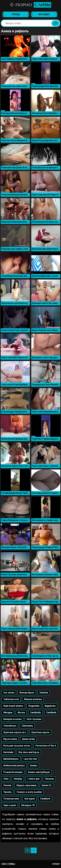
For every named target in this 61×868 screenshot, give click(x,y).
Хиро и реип (10, 805)
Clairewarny (27, 726)
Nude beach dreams (13, 706)
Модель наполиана (26, 785)
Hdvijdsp (18, 779)
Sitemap (56, 864)
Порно (30, 5)
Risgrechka (34, 706)
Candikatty (51, 713)
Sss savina (9, 693)
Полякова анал (11, 799)
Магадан (8, 713)
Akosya (21, 713)
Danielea (44, 693)
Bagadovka (50, 706)
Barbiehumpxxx (11, 759)
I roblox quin (33, 779)
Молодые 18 (28, 805)
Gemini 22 (46, 785)
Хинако (34, 766)
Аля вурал (30, 799)
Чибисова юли (11, 699)
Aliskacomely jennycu (14, 766)
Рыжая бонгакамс (13, 772)
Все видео (44, 14)
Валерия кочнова (12, 719)
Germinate (8, 752)
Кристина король (40, 732)
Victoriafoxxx (10, 726)
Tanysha (7, 792)
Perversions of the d (46, 746)
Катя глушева (34, 719)
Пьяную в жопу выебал (29, 792)
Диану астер (28, 739)
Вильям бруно (27, 693)
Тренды (16, 14)
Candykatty (35, 713)
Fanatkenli (45, 799)
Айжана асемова (33, 699)
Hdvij (6, 779)
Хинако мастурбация (39, 772)
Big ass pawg (10, 739)
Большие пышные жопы (17, 746)
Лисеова (49, 779)
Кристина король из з (15, 732)
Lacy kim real (30, 759)
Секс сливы (8, 864)
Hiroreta (7, 785)
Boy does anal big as (29, 752)
